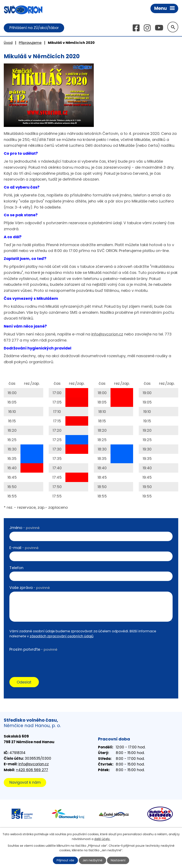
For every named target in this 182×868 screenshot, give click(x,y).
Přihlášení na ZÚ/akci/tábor (34, 28)
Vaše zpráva (30, 588)
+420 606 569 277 (32, 770)
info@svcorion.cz (107, 334)
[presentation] (41, 662)
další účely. (102, 839)
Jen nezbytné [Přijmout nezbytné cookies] (93, 860)
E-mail (24, 548)
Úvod (8, 43)
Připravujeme (30, 43)
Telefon (16, 568)
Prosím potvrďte (33, 649)
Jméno (24, 528)
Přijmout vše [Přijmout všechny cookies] (65, 860)
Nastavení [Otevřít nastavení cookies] (118, 860)
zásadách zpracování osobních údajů (62, 636)
